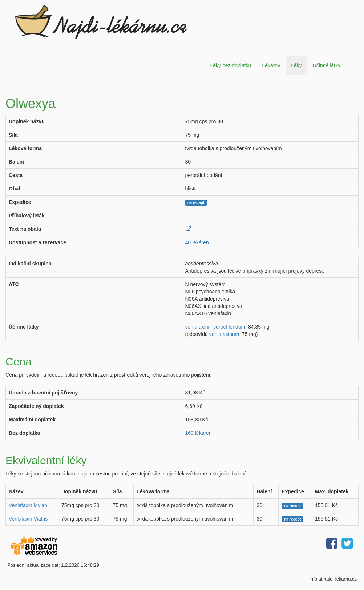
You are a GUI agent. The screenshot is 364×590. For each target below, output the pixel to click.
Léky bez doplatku (230, 65)
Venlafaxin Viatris (28, 519)
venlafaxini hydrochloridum (215, 327)
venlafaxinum (224, 334)
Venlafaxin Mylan (28, 505)
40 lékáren (197, 242)
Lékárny (271, 65)
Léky (296, 65)
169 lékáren (199, 433)
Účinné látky (327, 65)
